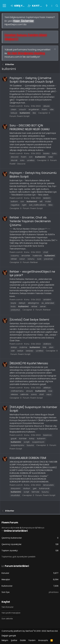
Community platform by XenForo (30, 631)
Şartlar (14, 640)
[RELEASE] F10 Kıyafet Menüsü (29, 363)
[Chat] (52, 6)
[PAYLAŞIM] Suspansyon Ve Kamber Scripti (33, 409)
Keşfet (6, 602)
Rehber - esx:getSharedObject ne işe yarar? (32, 273)
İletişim (5, 640)
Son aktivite (7, 619)
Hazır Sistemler (24, 21)
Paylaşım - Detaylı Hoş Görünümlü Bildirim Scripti (33, 175)
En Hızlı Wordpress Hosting (26, 53)
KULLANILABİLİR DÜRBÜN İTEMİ (28, 458)
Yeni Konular (7, 607)
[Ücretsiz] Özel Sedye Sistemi (29, 320)
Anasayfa (43, 640)
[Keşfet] (47, 6)
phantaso (54, 592)
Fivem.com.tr (16, 106)
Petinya (41, 528)
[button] (4, 6)
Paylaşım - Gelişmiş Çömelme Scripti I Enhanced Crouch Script (31, 80)
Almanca (6, 528)
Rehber (34, 262)
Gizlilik (23, 640)
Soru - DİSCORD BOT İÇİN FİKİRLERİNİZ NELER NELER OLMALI (30, 127)
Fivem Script (23, 116)
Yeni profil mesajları (11, 613)
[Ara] (57, 6)
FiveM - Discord (17, 164)
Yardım (32, 640)
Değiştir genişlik (9, 636)
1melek (16, 528)
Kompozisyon (28, 528)
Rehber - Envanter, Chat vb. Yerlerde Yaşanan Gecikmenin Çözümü (30, 221)
